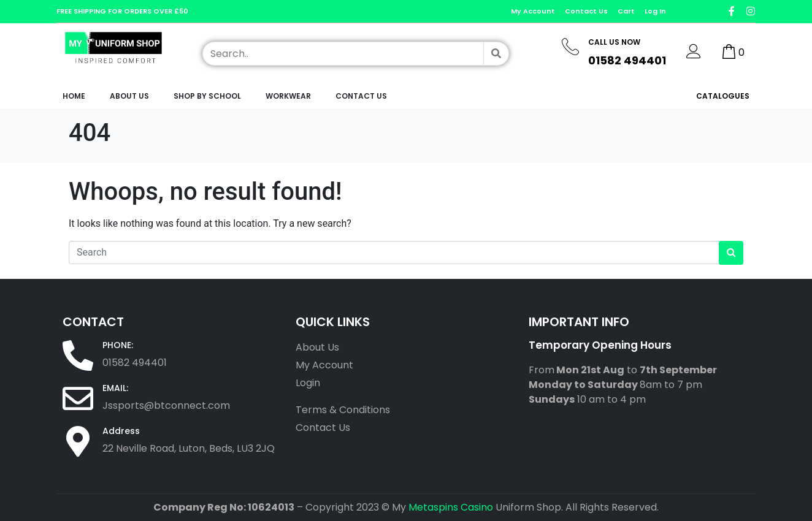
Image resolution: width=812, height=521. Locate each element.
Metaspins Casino (451, 507)
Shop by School (207, 96)
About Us (129, 96)
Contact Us (361, 96)
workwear (288, 96)
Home (74, 96)
